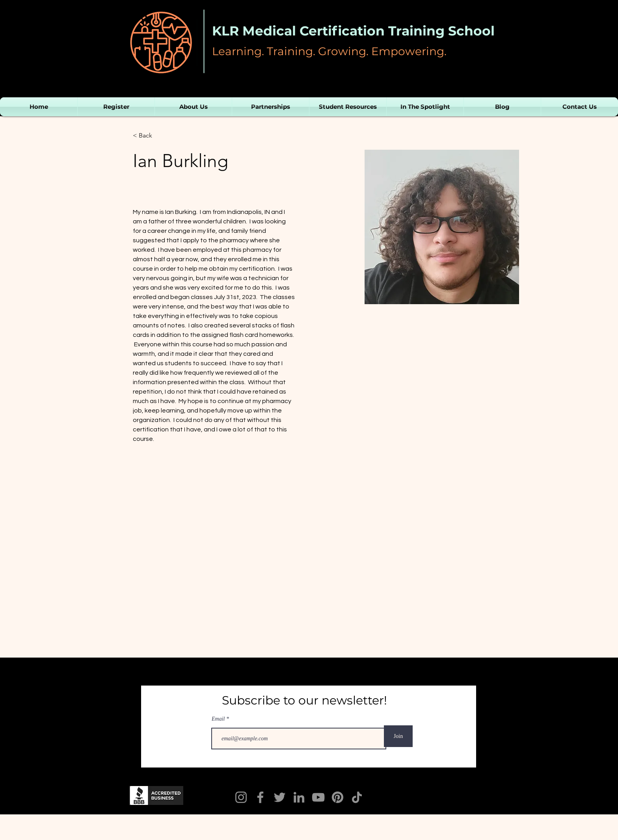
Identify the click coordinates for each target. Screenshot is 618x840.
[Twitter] (280, 797)
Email (219, 719)
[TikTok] (357, 797)
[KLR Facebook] (260, 797)
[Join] (398, 736)
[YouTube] (318, 797)
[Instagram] (241, 797)
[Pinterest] (338, 797)
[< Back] (148, 136)
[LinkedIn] (299, 797)
